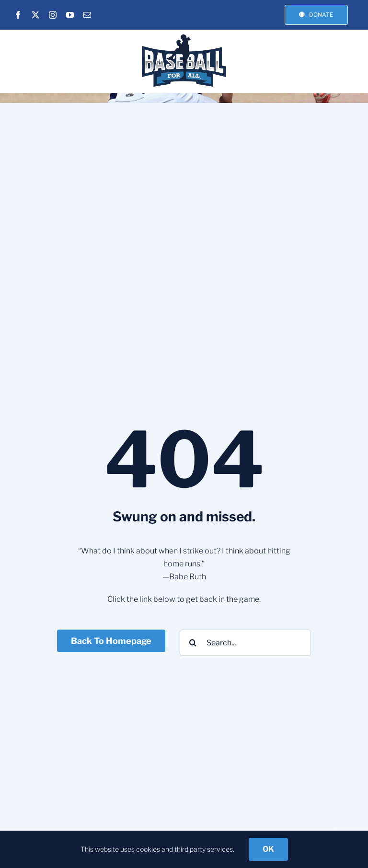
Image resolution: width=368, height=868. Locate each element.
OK (268, 849)
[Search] (193, 643)
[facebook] (18, 15)
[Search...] (245, 643)
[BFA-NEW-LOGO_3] (184, 36)
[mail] (87, 15)
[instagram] (53, 15)
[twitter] (35, 15)
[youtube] (70, 15)
